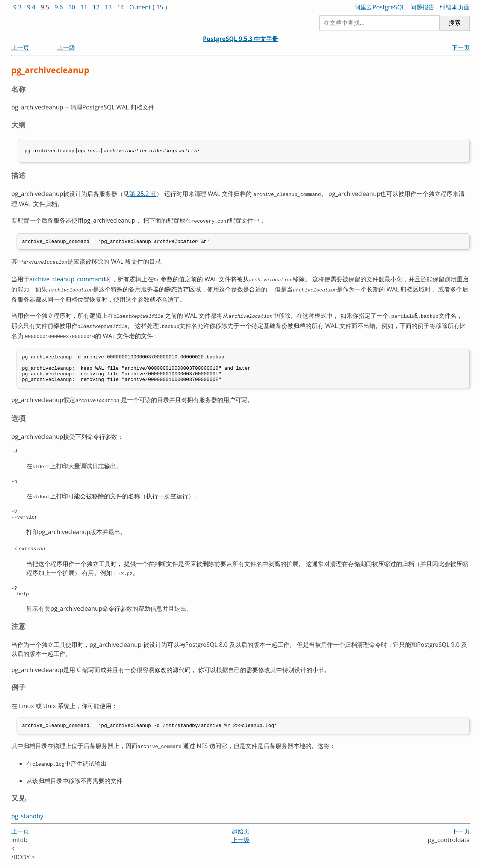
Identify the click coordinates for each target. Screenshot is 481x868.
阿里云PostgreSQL (380, 7)
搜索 (455, 23)
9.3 (17, 7)
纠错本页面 (455, 7)
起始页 (240, 835)
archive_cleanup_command (67, 277)
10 (72, 7)
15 (160, 7)
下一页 (461, 47)
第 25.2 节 (143, 193)
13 (108, 7)
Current (140, 7)
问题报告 (422, 7)
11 (84, 7)
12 (96, 7)
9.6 (59, 7)
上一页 (20, 47)
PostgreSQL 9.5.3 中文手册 (240, 39)
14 (120, 7)
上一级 (66, 47)
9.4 (31, 7)
